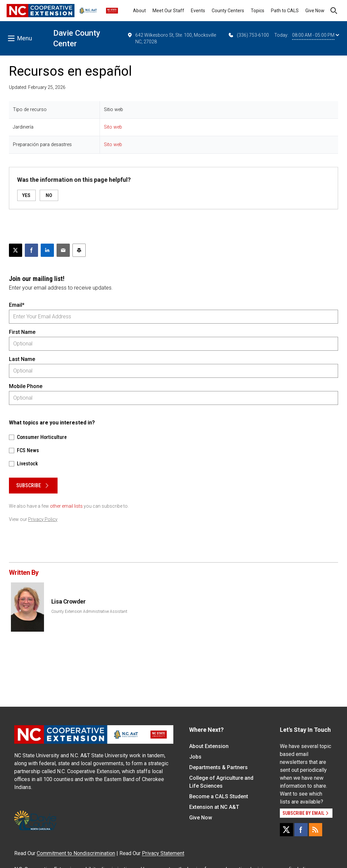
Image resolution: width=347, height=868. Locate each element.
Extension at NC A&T (214, 807)
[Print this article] (79, 250)
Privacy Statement (163, 853)
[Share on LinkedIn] (47, 250)
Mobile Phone (26, 386)
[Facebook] (301, 830)
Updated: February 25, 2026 (37, 87)
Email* (17, 305)
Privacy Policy (43, 519)
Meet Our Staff (168, 11)
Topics (258, 11)
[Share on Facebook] (31, 250)
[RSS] (316, 830)
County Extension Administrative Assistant (89, 612)
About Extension (209, 746)
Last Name (22, 359)
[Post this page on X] (16, 250)
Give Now (315, 11)
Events (198, 11)
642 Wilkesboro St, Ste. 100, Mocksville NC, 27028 (172, 38)
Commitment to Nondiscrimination (76, 853)
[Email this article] (63, 250)
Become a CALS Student (219, 796)
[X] (286, 830)
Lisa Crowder (68, 601)
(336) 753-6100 (248, 35)
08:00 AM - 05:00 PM (316, 35)
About (139, 11)
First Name (22, 332)
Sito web (113, 127)
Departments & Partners (218, 767)
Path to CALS (285, 11)
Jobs (195, 757)
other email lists (66, 506)
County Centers (228, 11)
